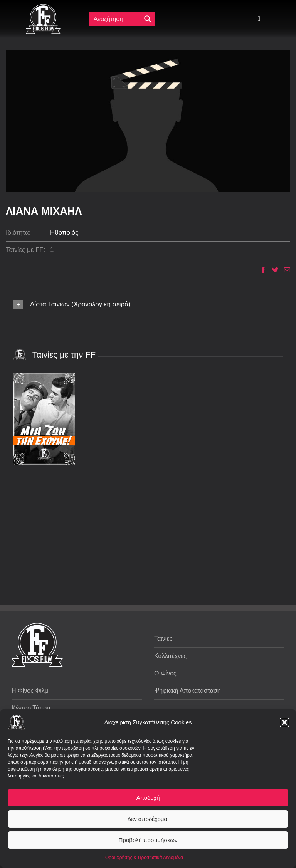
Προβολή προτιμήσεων (148, 840)
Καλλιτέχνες (170, 656)
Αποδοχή (148, 798)
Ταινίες (163, 639)
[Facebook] (260, 270)
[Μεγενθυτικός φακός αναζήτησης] (148, 19)
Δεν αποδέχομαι (148, 819)
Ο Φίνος (165, 673)
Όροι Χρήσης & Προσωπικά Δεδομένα (144, 858)
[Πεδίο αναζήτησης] (117, 19)
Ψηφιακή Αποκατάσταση (188, 691)
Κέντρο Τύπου (31, 708)
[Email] (284, 270)
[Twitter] (272, 270)
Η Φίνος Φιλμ (30, 691)
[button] (284, 722)
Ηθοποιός (64, 233)
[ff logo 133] (43, 7)
